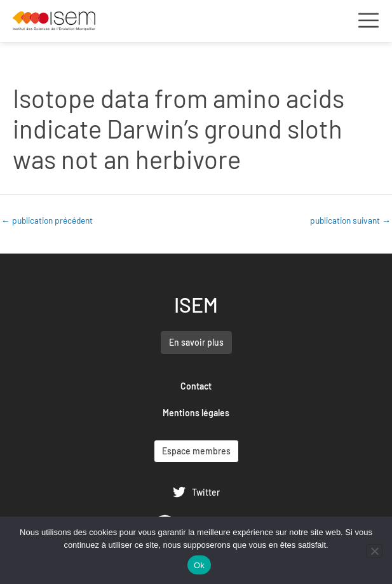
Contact (196, 386)
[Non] (374, 551)
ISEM (196, 304)
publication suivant (350, 220)
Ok (199, 565)
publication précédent (47, 220)
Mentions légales (196, 413)
